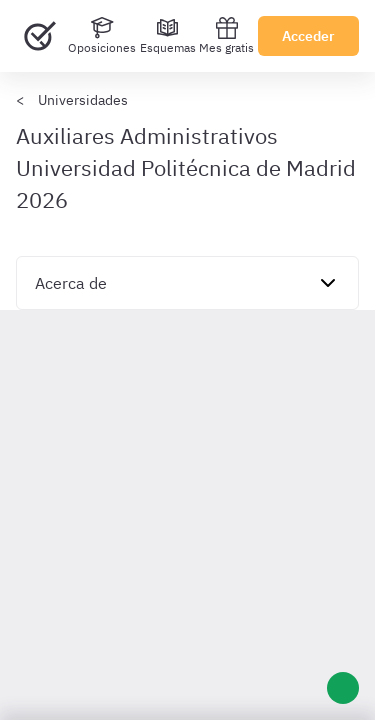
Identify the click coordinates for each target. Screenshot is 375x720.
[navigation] (187, 283)
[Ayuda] (343, 688)
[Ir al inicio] (40, 36)
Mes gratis (226, 35)
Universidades (83, 100)
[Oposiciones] (102, 36)
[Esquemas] (168, 36)
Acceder (308, 36)
